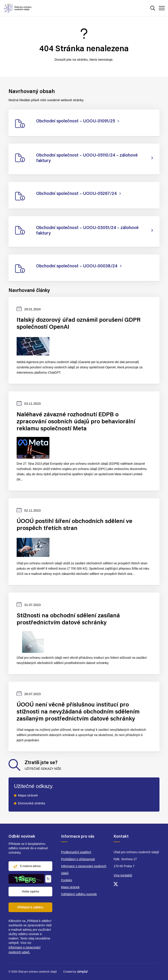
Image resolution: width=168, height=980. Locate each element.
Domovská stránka (31, 803)
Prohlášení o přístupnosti (78, 859)
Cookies (67, 880)
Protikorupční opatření (76, 852)
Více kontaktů (123, 875)
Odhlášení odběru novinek (79, 894)
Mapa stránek (28, 795)
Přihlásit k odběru (30, 907)
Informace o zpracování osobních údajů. (24, 950)
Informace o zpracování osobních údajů (84, 870)
